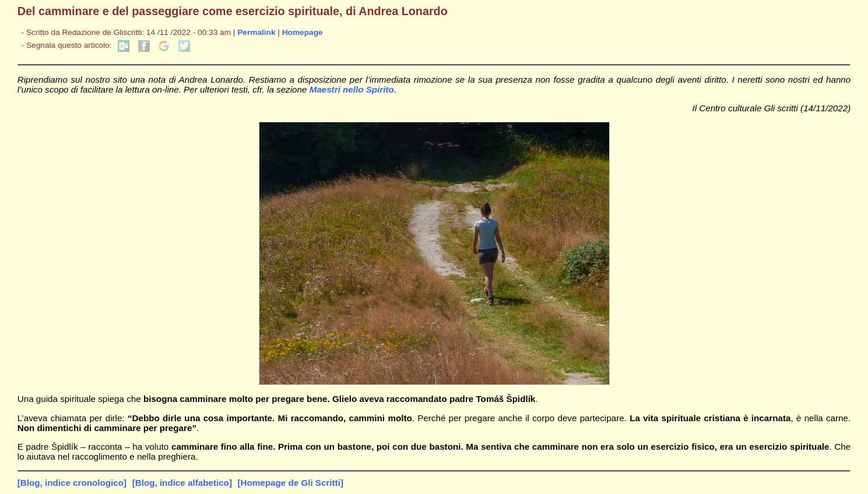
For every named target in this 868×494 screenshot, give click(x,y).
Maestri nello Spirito (352, 89)
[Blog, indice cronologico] (72, 483)
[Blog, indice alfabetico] (182, 483)
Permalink (256, 32)
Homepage (303, 32)
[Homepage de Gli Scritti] (291, 483)
